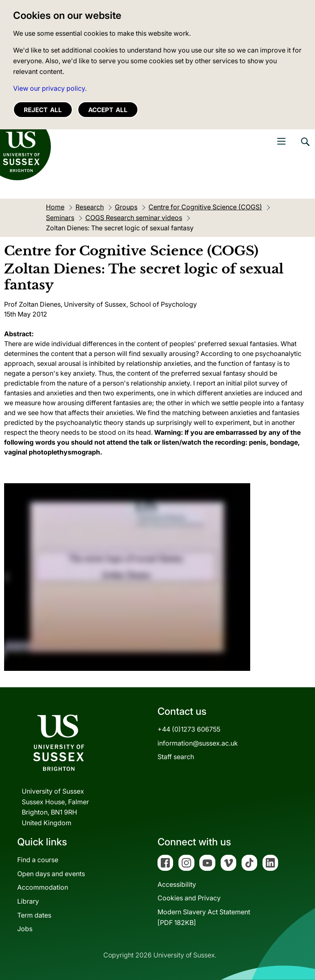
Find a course (38, 860)
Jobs (25, 929)
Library (28, 901)
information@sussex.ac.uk (198, 743)
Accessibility (177, 884)
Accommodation (43, 887)
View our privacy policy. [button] (50, 88)
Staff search (176, 757)
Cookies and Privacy (189, 898)
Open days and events (51, 874)
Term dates (34, 915)
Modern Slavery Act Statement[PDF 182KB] (204, 917)
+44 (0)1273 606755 (189, 729)
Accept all (108, 110)
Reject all (43, 110)
